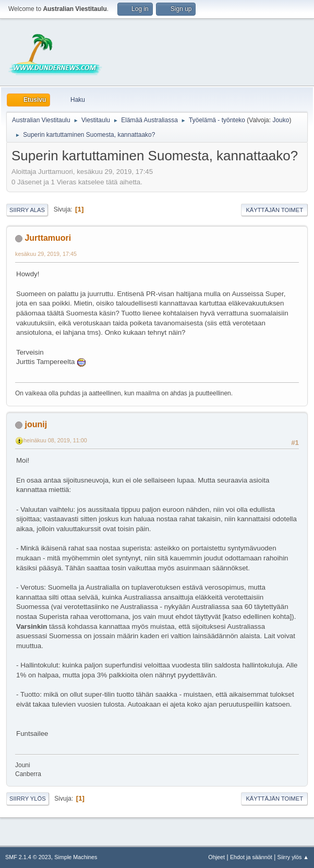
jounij (36, 424)
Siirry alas (27, 210)
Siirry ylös (28, 799)
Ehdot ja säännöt (251, 857)
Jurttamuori (48, 238)
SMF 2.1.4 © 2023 (28, 857)
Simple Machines (76, 857)
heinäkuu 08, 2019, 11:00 (55, 440)
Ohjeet (216, 857)
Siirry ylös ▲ (293, 857)
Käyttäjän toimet (274, 210)
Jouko (281, 120)
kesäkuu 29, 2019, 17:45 (46, 254)
